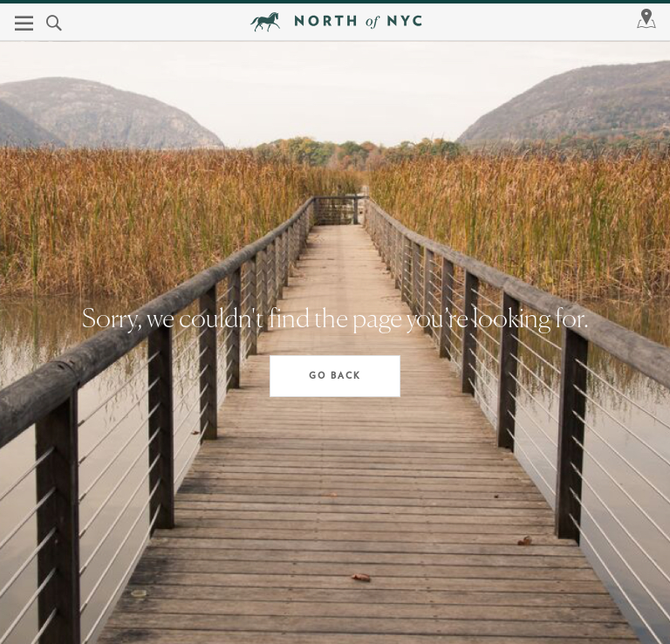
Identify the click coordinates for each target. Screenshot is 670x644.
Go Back (335, 376)
